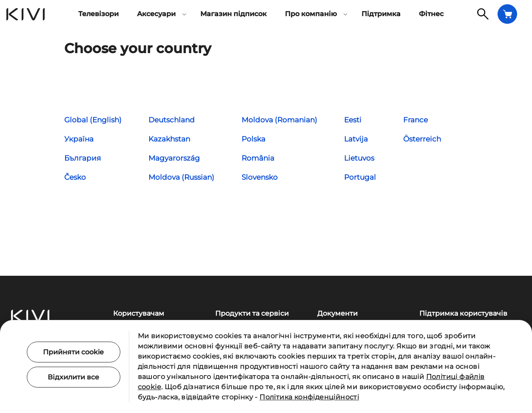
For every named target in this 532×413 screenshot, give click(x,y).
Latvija (356, 139)
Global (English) (93, 120)
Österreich (422, 139)
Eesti (353, 120)
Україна (79, 139)
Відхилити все (73, 377)
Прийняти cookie (73, 352)
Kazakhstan (169, 139)
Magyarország (174, 158)
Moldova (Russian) (181, 177)
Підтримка (381, 14)
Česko (75, 177)
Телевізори (98, 14)
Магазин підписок (233, 14)
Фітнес (431, 14)
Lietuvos (359, 158)
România (258, 158)
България (83, 158)
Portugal (360, 177)
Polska (253, 139)
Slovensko (260, 177)
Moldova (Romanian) (279, 120)
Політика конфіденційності (309, 397)
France (415, 120)
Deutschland (172, 120)
